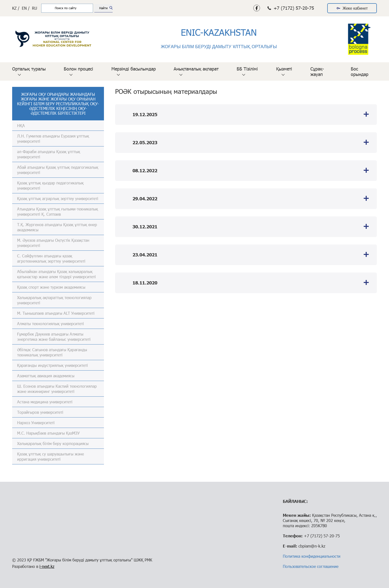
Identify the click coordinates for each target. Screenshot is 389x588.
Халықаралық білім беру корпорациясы (53, 443)
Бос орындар (360, 71)
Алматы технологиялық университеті (50, 324)
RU (35, 8)
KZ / (16, 8)
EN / (26, 8)
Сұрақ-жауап (317, 71)
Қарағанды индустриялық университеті (52, 365)
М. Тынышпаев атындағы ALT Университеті (56, 313)
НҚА (21, 125)
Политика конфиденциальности (312, 556)
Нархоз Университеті (36, 423)
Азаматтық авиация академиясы (46, 376)
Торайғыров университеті (40, 412)
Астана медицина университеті (45, 402)
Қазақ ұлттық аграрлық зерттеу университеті (58, 198)
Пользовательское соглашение (311, 566)
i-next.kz (47, 566)
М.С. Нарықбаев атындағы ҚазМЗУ (48, 433)
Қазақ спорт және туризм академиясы (51, 287)
